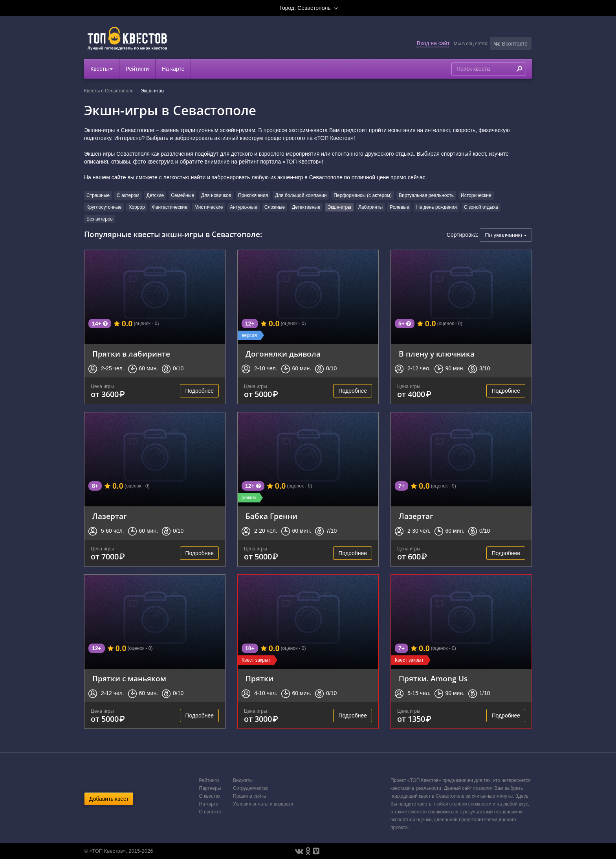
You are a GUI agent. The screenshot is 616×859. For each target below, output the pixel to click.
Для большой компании (301, 195)
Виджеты (243, 780)
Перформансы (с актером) (363, 195)
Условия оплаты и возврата (263, 804)
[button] (511, 44)
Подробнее (199, 391)
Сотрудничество (251, 788)
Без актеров (100, 219)
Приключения (253, 195)
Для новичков (216, 195)
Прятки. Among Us (433, 678)
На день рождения (436, 207)
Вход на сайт (433, 43)
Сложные (275, 207)
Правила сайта (249, 796)
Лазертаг (110, 516)
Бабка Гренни (271, 516)
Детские (155, 195)
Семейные (182, 195)
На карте (173, 69)
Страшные (98, 195)
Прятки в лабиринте (131, 354)
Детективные (306, 207)
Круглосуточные (104, 207)
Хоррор (137, 207)
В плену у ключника (437, 354)
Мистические (209, 207)
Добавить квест (109, 799)
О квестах (210, 796)
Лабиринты (370, 207)
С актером (128, 195)
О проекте (210, 812)
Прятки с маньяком (129, 678)
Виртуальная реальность (426, 195)
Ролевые (399, 207)
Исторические (476, 195)
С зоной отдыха (481, 207)
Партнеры (210, 788)
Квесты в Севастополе (109, 91)
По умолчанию (506, 235)
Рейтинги (137, 69)
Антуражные (243, 207)
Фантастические (170, 207)
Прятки (259, 678)
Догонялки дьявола (283, 354)
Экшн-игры (339, 207)
